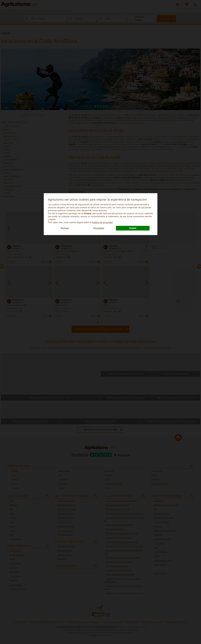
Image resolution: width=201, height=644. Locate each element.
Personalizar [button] (99, 228)
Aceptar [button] (133, 228)
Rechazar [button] (65, 228)
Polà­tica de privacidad (102, 222)
